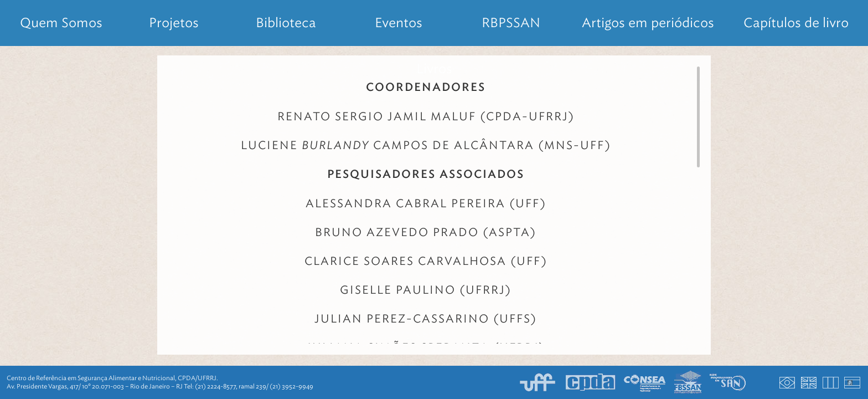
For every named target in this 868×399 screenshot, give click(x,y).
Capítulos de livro (796, 23)
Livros (434, 69)
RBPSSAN (511, 23)
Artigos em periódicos (648, 23)
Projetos (174, 23)
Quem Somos (61, 23)
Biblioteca (286, 23)
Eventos (399, 23)
